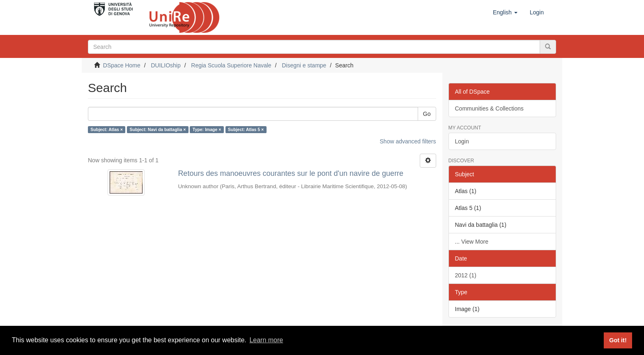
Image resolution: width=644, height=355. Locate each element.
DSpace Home (122, 65)
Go (427, 114)
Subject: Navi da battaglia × (158, 129)
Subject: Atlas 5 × (246, 129)
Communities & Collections (489, 108)
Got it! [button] (618, 340)
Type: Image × (207, 129)
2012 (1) (466, 275)
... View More (472, 242)
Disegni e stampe (304, 65)
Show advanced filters (408, 141)
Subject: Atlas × (107, 129)
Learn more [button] (266, 340)
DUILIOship (166, 65)
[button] (505, 12)
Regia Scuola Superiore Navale (231, 65)
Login (462, 141)
